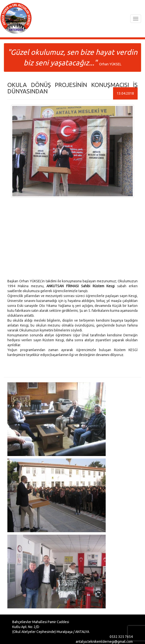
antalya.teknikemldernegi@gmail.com (104, 642)
